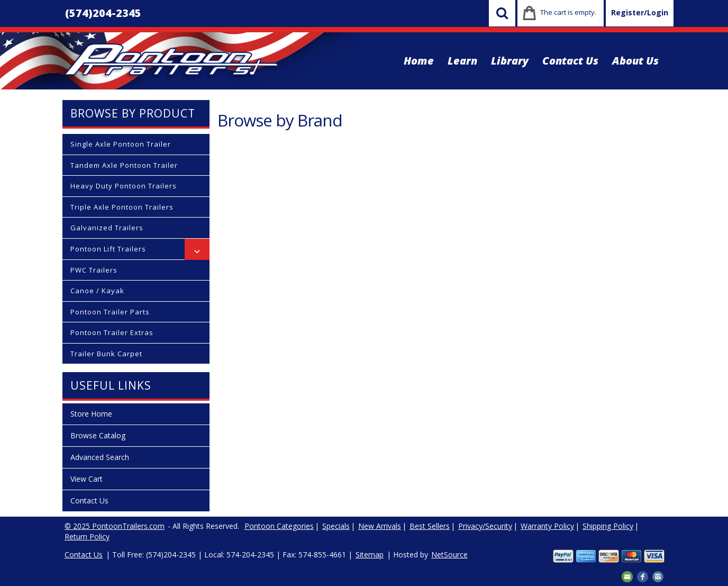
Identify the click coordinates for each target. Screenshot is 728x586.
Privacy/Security (485, 526)
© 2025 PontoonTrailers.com (115, 526)
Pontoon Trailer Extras (112, 332)
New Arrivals (380, 526)
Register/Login (640, 12)
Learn (462, 61)
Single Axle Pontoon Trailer (121, 144)
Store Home (91, 414)
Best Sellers (430, 526)
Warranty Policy (547, 526)
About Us (635, 61)
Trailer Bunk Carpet (106, 354)
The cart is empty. (568, 12)
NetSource (449, 555)
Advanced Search (100, 457)
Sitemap (370, 555)
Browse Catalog (98, 435)
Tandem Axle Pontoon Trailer (124, 165)
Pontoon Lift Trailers (108, 249)
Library (510, 61)
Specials (336, 526)
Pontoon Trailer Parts (110, 312)
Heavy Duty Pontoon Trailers (124, 186)
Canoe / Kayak (97, 291)
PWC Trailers (94, 270)
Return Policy (87, 537)
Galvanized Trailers (107, 228)
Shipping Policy (608, 526)
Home (419, 61)
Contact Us (570, 61)
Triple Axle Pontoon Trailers (122, 207)
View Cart (87, 479)
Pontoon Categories (279, 526)
